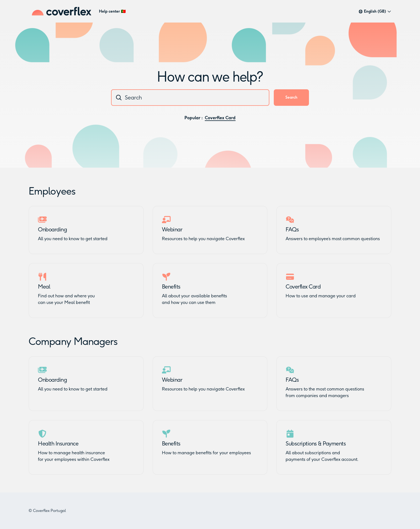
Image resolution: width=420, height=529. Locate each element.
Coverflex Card (220, 118)
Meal (44, 287)
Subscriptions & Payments (316, 444)
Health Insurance (58, 444)
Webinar (172, 229)
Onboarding (52, 229)
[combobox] (190, 98)
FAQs (292, 229)
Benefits (171, 287)
